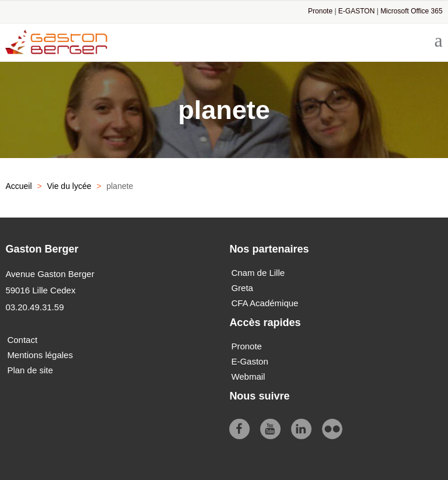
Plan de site (30, 370)
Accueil (18, 186)
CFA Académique (265, 303)
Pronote (320, 11)
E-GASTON (356, 11)
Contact (22, 340)
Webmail (248, 376)
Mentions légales (40, 355)
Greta (242, 288)
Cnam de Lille (258, 273)
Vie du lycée (69, 186)
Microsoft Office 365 (412, 11)
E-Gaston (249, 361)
